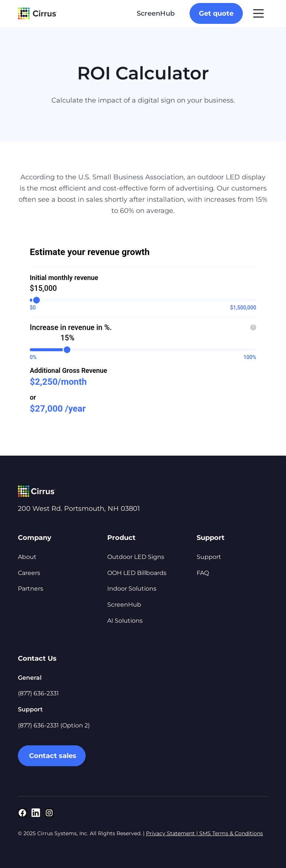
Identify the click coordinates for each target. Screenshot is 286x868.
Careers (29, 573)
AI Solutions (125, 621)
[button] (258, 13)
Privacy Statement (171, 833)
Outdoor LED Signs (136, 557)
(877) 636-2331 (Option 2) (54, 725)
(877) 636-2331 (38, 693)
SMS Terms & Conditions (230, 833)
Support (209, 557)
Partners (31, 589)
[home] (38, 13)
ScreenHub (156, 13)
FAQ (203, 573)
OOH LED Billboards (137, 573)
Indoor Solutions (132, 589)
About (27, 557)
